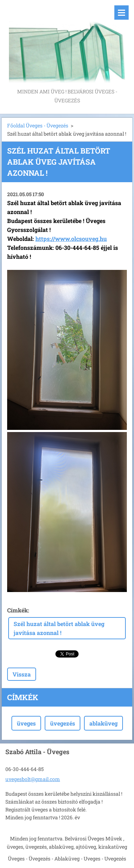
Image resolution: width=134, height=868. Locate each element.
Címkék (18, 610)
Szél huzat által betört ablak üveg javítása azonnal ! (59, 628)
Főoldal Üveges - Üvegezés (38, 125)
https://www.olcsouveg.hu (71, 239)
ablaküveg (103, 723)
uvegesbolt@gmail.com (33, 779)
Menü (121, 13)
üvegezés (63, 723)
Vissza (22, 674)
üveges (26, 723)
